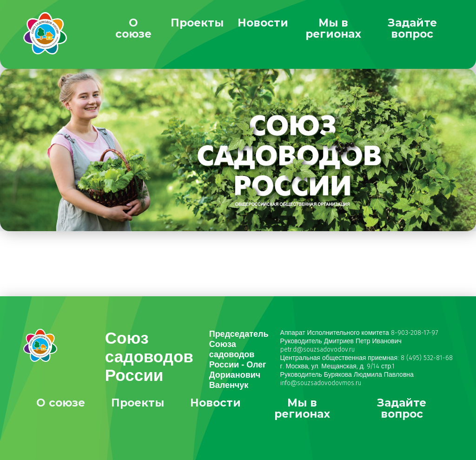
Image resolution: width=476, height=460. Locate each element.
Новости (263, 23)
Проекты (197, 23)
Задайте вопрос (412, 28)
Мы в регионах (333, 28)
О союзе (133, 28)
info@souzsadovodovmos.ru (321, 383)
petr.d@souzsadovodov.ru (317, 350)
